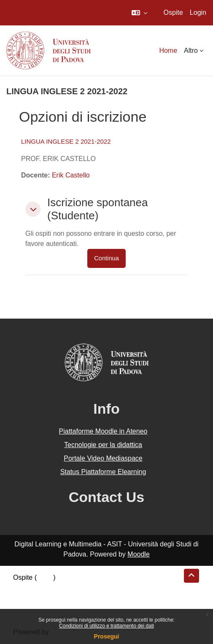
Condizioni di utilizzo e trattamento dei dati (106, 626)
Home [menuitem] (168, 50)
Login (198, 12)
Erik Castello (71, 175)
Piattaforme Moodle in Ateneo (103, 431)
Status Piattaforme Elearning (103, 472)
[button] (139, 13)
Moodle (138, 554)
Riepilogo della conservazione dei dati (70, 588)
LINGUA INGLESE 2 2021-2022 (66, 141)
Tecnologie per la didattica (103, 445)
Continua (106, 258)
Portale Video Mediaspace (103, 458)
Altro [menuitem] (191, 50)
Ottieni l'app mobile (42, 608)
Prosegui (107, 636)
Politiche (26, 598)
